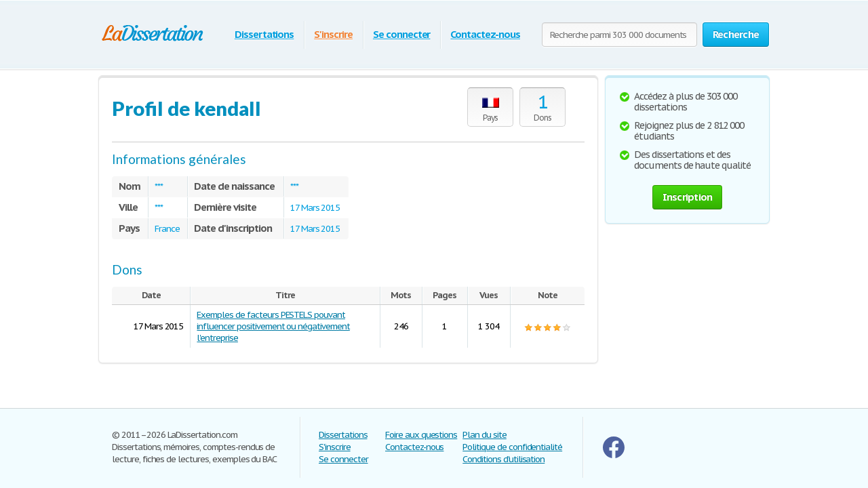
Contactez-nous (485, 34)
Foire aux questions (421, 435)
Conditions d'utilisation (504, 459)
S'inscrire (333, 34)
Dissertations (264, 34)
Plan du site (485, 435)
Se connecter (402, 34)
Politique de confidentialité (512, 447)
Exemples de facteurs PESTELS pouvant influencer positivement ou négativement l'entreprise (273, 326)
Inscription (688, 197)
